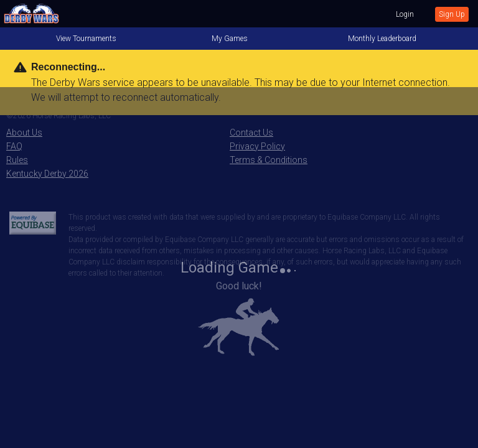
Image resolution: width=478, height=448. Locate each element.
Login (405, 14)
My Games (230, 39)
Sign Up (452, 14)
